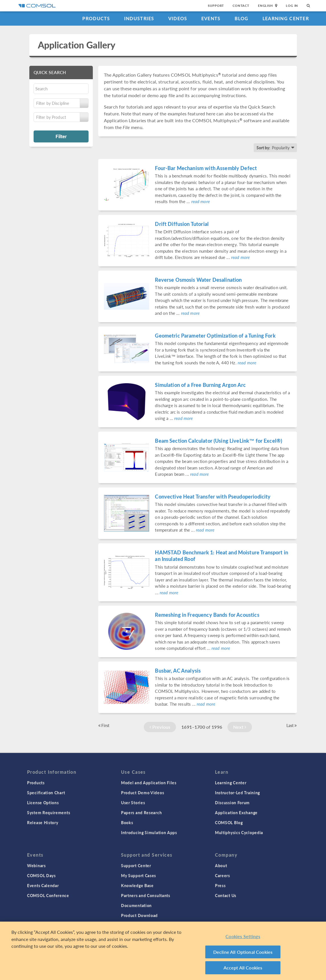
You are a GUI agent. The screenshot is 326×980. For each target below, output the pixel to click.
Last (292, 725)
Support (216, 6)
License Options (43, 803)
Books (127, 822)
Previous (160, 727)
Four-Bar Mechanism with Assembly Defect (206, 168)
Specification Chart (46, 793)
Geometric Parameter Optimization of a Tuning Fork (215, 335)
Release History (43, 822)
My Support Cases (139, 875)
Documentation (136, 905)
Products (96, 18)
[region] (163, 951)
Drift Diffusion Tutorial (182, 224)
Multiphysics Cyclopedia (239, 832)
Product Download (139, 915)
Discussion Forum (232, 803)
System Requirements (49, 812)
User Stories (133, 803)
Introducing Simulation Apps (149, 832)
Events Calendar (43, 885)
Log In (292, 6)
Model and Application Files (149, 783)
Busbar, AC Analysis (178, 670)
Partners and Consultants (146, 895)
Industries (139, 18)
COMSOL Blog (229, 822)
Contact (241, 6)
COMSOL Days (41, 875)
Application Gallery (77, 45)
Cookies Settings (243, 936)
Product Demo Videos (143, 793)
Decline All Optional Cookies (243, 952)
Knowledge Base (137, 885)
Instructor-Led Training (237, 793)
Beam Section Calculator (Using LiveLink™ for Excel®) (219, 441)
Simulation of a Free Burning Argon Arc (200, 385)
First (104, 725)
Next (240, 727)
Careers (223, 875)
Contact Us (226, 895)
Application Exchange (236, 812)
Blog (242, 18)
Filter (61, 136)
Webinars (36, 865)
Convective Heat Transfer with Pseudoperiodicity (213, 496)
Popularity (281, 148)
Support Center (136, 865)
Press (220, 885)
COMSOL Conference (48, 895)
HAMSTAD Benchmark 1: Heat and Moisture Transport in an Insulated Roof (222, 556)
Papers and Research (141, 812)
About (221, 865)
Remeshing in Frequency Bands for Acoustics (207, 615)
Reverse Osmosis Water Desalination (198, 280)
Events (211, 18)
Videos (178, 18)
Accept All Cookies (243, 968)
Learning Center (286, 18)
